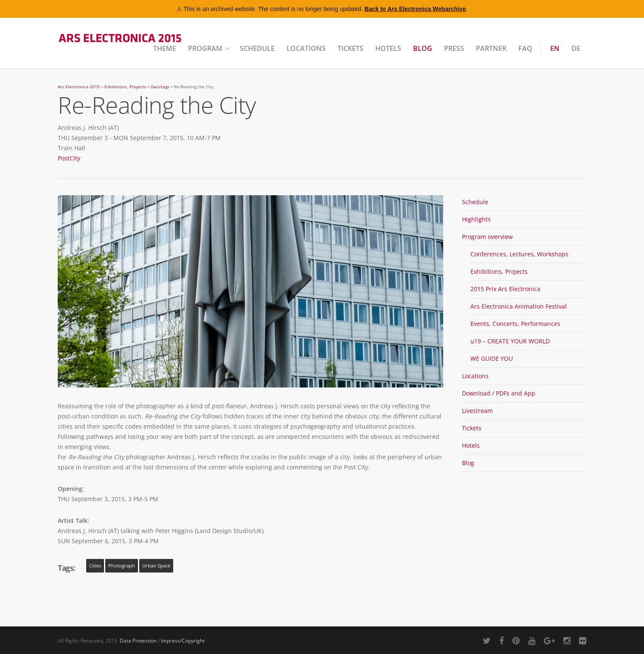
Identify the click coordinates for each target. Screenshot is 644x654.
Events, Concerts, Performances (515, 324)
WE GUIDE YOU (492, 358)
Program (209, 48)
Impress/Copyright (183, 641)
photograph (122, 566)
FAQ (525, 48)
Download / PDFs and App (499, 393)
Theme (165, 48)
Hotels (388, 48)
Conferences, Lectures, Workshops (519, 254)
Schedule (257, 48)
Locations (306, 48)
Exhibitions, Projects (125, 87)
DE (576, 48)
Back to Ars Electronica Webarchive (415, 9)
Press (454, 48)
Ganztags (160, 87)
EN (555, 48)
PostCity (69, 158)
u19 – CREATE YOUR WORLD (510, 341)
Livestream (477, 411)
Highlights (476, 219)
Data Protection (138, 641)
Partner (491, 48)
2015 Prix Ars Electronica (505, 289)
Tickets (350, 48)
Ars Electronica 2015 (79, 87)
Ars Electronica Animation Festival (519, 306)
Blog (423, 48)
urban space (156, 566)
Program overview (487, 237)
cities (95, 566)
